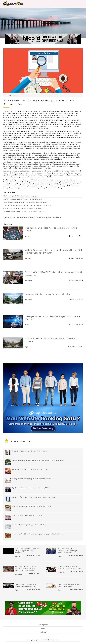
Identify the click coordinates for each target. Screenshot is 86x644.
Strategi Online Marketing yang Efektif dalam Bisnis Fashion (31, 479)
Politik (60, 556)
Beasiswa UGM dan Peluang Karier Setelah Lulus (48, 294)
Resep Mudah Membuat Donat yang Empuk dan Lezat (30, 469)
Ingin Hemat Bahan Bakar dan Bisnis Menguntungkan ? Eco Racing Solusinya (27, 551)
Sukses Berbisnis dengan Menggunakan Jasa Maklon (29, 525)
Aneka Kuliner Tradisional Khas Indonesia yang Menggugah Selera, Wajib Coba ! (38, 534)
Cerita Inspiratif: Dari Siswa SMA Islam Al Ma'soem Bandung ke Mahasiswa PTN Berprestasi (26, 569)
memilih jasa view (14, 131)
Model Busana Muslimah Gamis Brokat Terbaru (28, 516)
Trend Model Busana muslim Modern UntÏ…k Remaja (29, 451)
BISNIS (16, 95)
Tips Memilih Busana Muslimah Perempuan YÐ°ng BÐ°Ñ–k (31, 488)
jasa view (26, 120)
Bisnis (27, 236)
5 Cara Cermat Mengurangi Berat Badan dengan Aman (69, 585)
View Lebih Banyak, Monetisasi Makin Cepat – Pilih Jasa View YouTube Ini (27, 205)
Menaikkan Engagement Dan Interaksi (48, 217)
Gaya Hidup (29, 258)
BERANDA (8, 95)
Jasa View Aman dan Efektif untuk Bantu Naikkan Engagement (23, 199)
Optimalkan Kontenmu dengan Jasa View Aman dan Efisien (22, 208)
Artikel (43, 628)
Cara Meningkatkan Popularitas (23, 217)
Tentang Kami (43, 625)
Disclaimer (43, 632)
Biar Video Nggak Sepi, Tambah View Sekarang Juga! (20, 196)
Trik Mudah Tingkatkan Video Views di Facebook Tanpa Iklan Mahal (25, 202)
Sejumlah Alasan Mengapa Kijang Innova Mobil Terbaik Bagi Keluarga (27, 585)
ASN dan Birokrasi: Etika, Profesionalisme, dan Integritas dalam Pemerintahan (68, 551)
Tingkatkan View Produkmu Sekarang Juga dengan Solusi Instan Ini (25, 211)
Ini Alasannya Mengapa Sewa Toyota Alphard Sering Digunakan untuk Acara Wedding (40, 460)
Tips (27, 347)
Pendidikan (28, 280)
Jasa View (8, 217)
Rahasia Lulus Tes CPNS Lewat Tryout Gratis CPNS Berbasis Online (70, 568)
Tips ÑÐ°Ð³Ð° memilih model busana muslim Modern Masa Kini (33, 497)
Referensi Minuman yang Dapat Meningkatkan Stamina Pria (31, 506)
